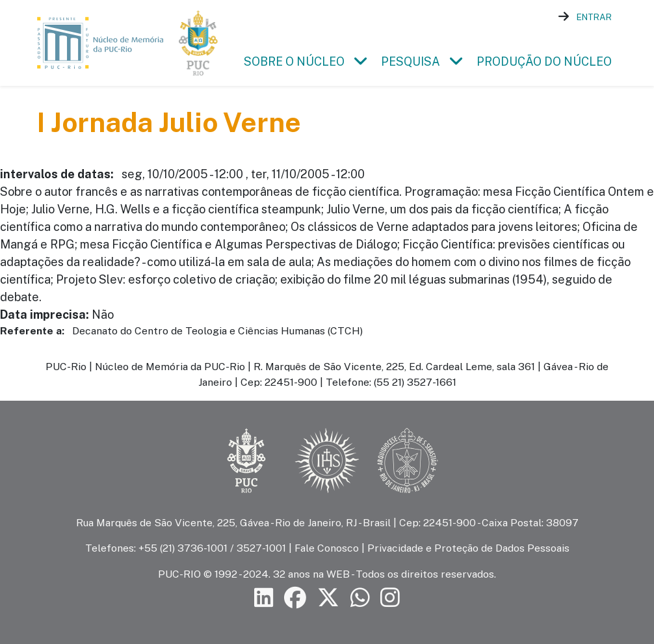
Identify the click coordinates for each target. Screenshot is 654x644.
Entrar (594, 17)
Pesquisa (411, 61)
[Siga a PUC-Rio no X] (328, 597)
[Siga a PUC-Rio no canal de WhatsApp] (360, 597)
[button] (360, 61)
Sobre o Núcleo (294, 61)
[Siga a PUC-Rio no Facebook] (295, 597)
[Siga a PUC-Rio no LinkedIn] (264, 597)
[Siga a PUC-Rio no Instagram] (390, 597)
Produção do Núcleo (544, 61)
